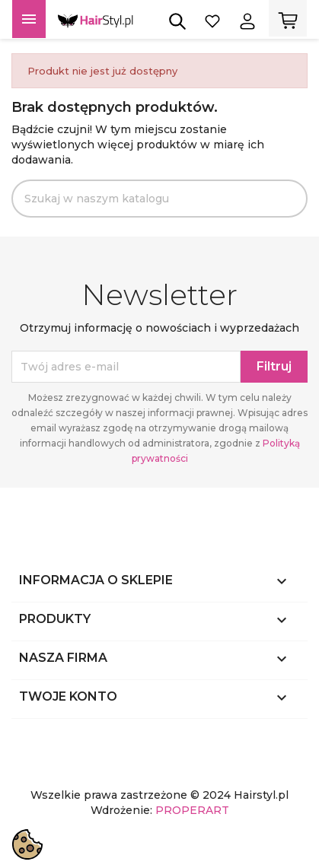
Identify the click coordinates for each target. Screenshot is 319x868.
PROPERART (192, 810)
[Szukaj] (159, 199)
